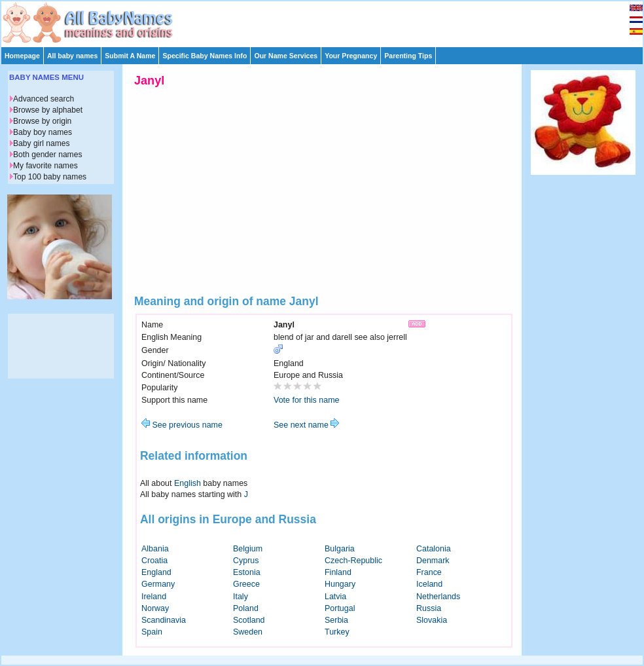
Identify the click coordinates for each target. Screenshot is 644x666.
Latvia (335, 597)
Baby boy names (43, 132)
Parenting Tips (408, 56)
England (156, 572)
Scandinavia (164, 620)
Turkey (337, 632)
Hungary (340, 584)
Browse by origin (42, 121)
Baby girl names (42, 143)
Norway (155, 608)
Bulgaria (340, 549)
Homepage (22, 56)
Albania (155, 549)
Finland (338, 572)
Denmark (433, 561)
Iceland (429, 584)
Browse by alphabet (48, 110)
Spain (152, 632)
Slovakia (432, 620)
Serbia (336, 620)
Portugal (340, 608)
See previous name (182, 425)
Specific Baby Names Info (205, 56)
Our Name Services (286, 56)
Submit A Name (130, 56)
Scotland (249, 620)
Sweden (248, 632)
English (188, 483)
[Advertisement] (328, 21)
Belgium (248, 549)
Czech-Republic (353, 561)
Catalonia (434, 549)
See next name (306, 425)
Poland (246, 608)
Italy (241, 597)
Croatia (154, 561)
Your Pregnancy (351, 56)
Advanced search (44, 99)
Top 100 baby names (50, 177)
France (429, 572)
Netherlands (438, 597)
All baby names (72, 56)
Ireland (154, 597)
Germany (158, 584)
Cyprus (246, 561)
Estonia (247, 572)
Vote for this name (307, 400)
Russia (429, 608)
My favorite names (45, 166)
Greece (246, 584)
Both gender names (47, 155)
